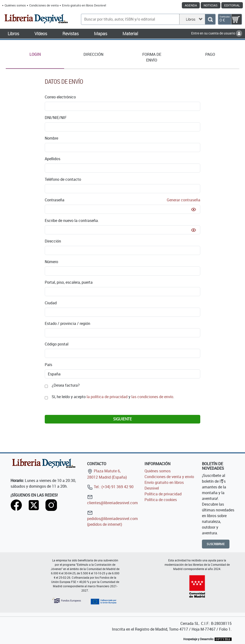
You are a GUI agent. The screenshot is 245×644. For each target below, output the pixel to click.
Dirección (53, 241)
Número (51, 262)
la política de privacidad (107, 397)
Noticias (211, 5)
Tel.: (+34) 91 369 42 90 (110, 487)
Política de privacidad (163, 494)
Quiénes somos (15, 5)
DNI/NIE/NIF (56, 118)
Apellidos (53, 159)
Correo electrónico (60, 97)
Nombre (51, 138)
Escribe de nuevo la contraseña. (72, 220)
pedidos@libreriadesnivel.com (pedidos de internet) (112, 518)
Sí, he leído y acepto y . (113, 397)
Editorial (232, 5)
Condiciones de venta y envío (169, 477)
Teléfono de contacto (63, 179)
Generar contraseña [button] (184, 200)
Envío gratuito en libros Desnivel (84, 5)
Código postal (57, 344)
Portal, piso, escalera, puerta (69, 282)
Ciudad (51, 303)
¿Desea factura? (66, 385)
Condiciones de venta (44, 5)
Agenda (191, 5)
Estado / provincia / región (67, 323)
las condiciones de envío (152, 397)
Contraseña (122, 200)
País (48, 365)
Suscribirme (216, 544)
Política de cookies (161, 500)
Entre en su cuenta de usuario (217, 33)
